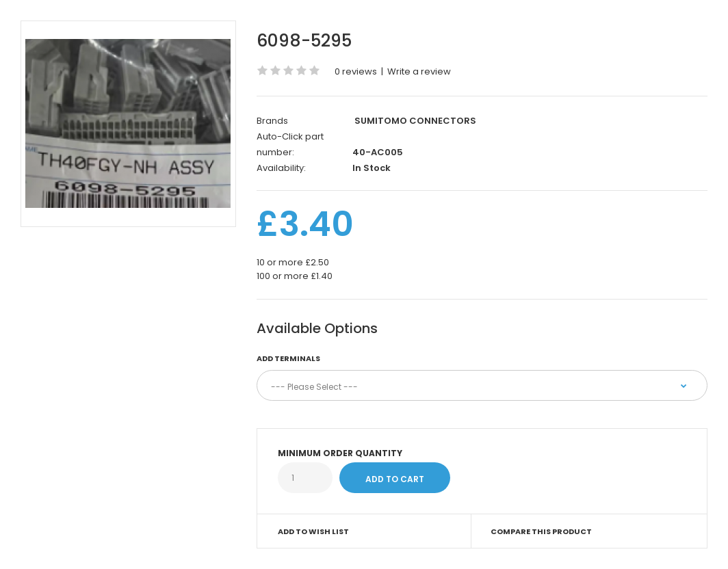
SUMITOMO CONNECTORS (415, 121)
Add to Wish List (313, 531)
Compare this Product (541, 531)
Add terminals (288, 358)
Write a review (419, 71)
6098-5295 (304, 41)
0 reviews (356, 71)
